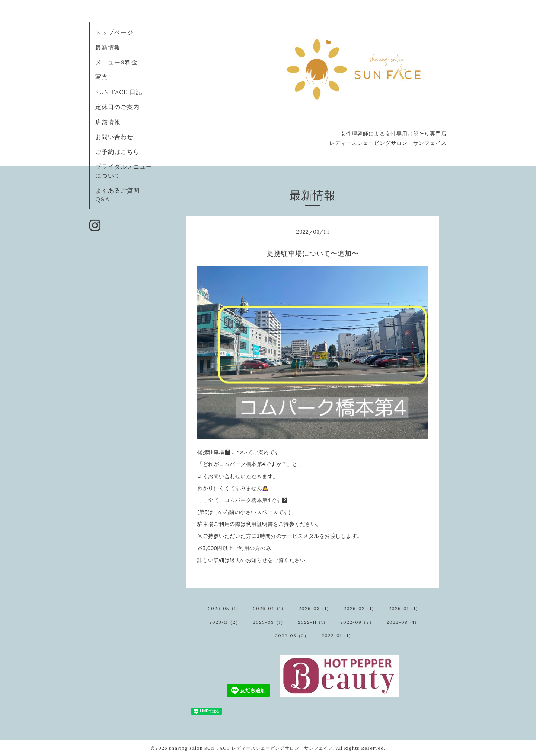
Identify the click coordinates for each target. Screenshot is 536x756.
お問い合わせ (114, 137)
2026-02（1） (360, 608)
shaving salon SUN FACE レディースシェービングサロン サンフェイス (251, 748)
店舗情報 (108, 122)
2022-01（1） (337, 636)
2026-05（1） (224, 608)
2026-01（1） (404, 608)
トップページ (114, 32)
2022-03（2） (292, 636)
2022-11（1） (313, 622)
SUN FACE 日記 (119, 92)
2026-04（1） (269, 608)
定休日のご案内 (117, 107)
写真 (102, 77)
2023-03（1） (269, 622)
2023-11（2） (225, 622)
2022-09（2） (357, 622)
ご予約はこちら (117, 152)
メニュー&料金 (117, 62)
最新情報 (108, 47)
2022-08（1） (403, 622)
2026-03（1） (315, 608)
